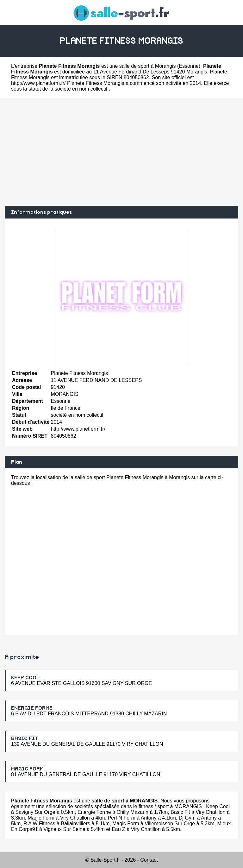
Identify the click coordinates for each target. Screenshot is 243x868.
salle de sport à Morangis (148, 66)
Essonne (189, 66)
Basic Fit (180, 812)
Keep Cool (218, 806)
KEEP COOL (25, 678)
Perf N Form (122, 818)
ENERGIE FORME (32, 708)
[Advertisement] (121, 152)
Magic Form (41, 818)
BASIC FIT (25, 738)
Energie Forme (94, 812)
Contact (149, 860)
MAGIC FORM (27, 769)
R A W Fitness (39, 824)
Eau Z (118, 829)
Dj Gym (187, 818)
